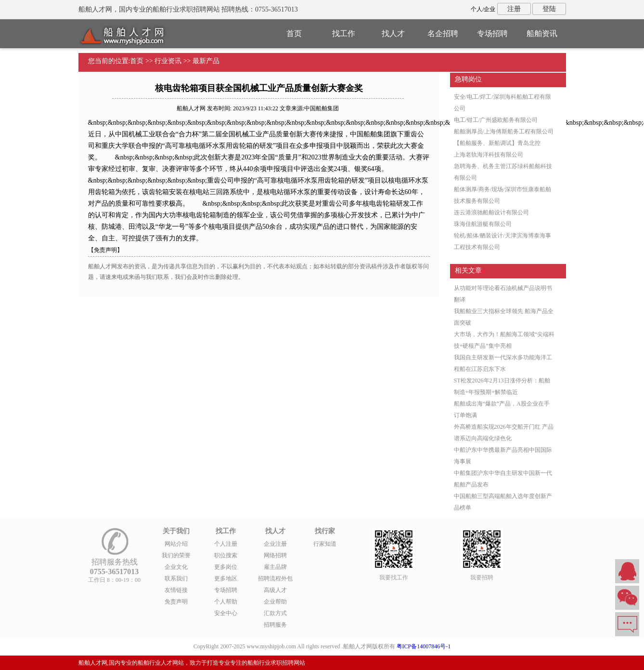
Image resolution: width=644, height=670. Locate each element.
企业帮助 (275, 602)
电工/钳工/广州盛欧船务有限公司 (496, 120)
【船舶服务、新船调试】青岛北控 (497, 143)
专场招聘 (492, 33)
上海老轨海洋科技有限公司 (489, 155)
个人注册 (226, 544)
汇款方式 (275, 613)
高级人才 (275, 590)
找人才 (393, 33)
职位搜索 (226, 555)
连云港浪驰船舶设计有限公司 (491, 212)
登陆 (549, 9)
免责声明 (176, 602)
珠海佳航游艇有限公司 (483, 224)
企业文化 (176, 567)
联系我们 (176, 578)
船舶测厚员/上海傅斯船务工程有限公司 (504, 131)
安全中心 (226, 613)
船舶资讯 (542, 33)
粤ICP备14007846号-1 (424, 646)
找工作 (344, 33)
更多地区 (226, 578)
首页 (294, 33)
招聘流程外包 (275, 578)
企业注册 (275, 544)
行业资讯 (168, 61)
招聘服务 (275, 625)
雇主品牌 (275, 567)
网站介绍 (176, 544)
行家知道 (325, 544)
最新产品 (206, 61)
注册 (514, 9)
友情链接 (176, 590)
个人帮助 (226, 602)
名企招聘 (443, 33)
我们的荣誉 (176, 555)
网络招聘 (275, 555)
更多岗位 (226, 567)
